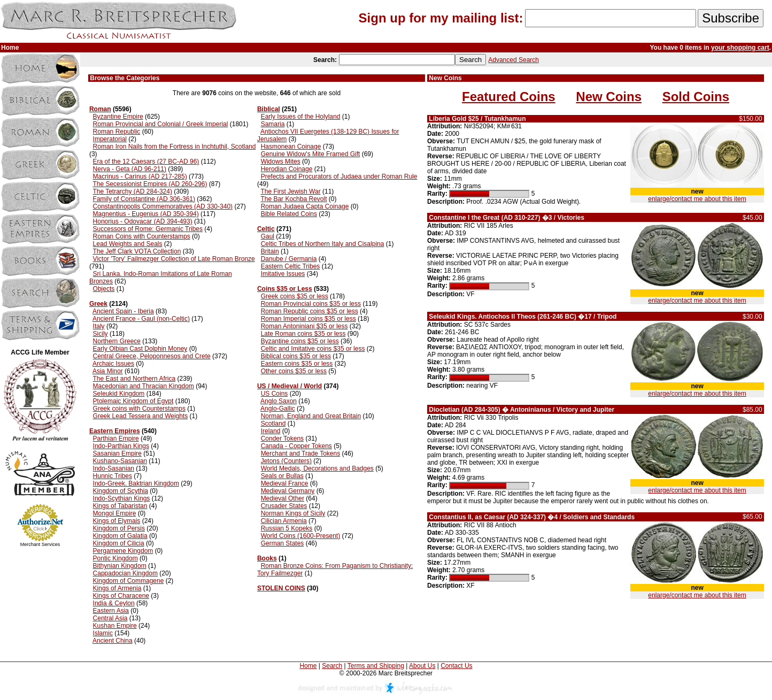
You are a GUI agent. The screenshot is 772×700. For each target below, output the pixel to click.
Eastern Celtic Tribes (291, 266)
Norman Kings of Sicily (293, 513)
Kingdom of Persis (119, 528)
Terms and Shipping (376, 666)
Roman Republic (117, 132)
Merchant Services (40, 544)
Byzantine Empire (118, 117)
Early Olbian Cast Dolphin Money (140, 349)
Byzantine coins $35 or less (300, 341)
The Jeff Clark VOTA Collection (137, 251)
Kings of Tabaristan (120, 506)
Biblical (269, 109)
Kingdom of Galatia (120, 536)
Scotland (273, 424)
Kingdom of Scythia (121, 491)
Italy (99, 326)
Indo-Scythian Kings (122, 498)
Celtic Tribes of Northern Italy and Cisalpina (323, 244)
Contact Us (456, 666)
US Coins (275, 394)
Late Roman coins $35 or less (303, 334)
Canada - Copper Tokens (296, 446)
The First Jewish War (290, 191)
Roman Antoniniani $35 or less (304, 326)
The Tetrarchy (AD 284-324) (132, 191)
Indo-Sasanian (114, 468)
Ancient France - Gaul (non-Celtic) (141, 319)
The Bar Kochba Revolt (294, 199)
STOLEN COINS (281, 588)
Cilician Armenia (284, 521)
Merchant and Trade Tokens (301, 453)
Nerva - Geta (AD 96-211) (130, 169)
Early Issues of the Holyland (301, 117)
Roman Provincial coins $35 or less (311, 304)
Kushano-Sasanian (120, 461)
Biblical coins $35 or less (296, 356)
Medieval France (285, 483)
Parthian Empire (116, 439)
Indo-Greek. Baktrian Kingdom (136, 483)
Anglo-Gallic (278, 409)
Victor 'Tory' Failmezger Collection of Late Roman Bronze (174, 259)
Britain (270, 251)
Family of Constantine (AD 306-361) (144, 199)
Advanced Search (514, 60)
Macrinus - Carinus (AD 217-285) (140, 176)
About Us (422, 666)
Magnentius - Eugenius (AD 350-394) (146, 214)
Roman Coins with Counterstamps (142, 236)
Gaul (268, 236)
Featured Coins (509, 97)
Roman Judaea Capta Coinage (305, 206)
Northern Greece (117, 341)
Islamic (103, 633)
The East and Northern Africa (134, 379)
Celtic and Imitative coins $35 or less (313, 349)
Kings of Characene (121, 596)
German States (283, 543)
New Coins (609, 97)
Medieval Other (283, 498)
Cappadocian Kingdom (125, 573)
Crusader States (284, 506)
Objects (104, 289)
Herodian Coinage (287, 169)
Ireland (271, 431)
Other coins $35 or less (294, 371)
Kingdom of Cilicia (119, 543)
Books (267, 558)
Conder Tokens (283, 439)
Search (332, 666)
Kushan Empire (115, 626)
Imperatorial (110, 139)
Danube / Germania (289, 259)
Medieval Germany (288, 491)
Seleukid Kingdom (119, 394)
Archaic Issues (113, 364)
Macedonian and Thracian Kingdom (144, 386)
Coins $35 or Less (285, 289)
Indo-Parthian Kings (121, 446)
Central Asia (110, 618)
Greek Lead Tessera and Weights (141, 416)
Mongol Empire (115, 513)
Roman (100, 109)
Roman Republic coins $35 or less (310, 311)
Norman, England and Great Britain (311, 416)
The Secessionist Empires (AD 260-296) (150, 184)
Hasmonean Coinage (291, 147)
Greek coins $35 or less (295, 296)
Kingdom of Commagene (129, 581)
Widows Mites (281, 161)
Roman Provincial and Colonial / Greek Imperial (161, 124)
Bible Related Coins (289, 214)
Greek (98, 304)
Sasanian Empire (117, 453)
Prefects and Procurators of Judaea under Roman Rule (339, 176)
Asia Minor (108, 371)
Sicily (101, 334)
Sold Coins (696, 97)
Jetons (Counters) (286, 461)
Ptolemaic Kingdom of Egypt (133, 401)
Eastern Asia (111, 611)
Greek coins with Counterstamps (139, 409)
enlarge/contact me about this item (697, 199)
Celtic (266, 229)
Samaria (273, 124)
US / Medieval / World (289, 386)
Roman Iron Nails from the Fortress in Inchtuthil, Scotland (175, 147)
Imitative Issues (283, 274)
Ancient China (113, 641)
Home (308, 666)
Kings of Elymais (117, 521)
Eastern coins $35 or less (297, 364)
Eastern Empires (115, 431)
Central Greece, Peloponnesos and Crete (152, 356)
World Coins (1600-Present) (301, 536)
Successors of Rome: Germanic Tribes (148, 229)
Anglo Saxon (279, 401)
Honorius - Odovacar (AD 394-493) (143, 221)
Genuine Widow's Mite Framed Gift (311, 154)
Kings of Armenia (117, 588)
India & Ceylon (114, 603)
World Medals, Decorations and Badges (317, 468)
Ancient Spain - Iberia (123, 311)
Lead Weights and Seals (128, 244)
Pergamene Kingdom (123, 551)
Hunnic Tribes (113, 476)
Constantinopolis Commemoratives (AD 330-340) (163, 206)
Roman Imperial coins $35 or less (308, 319)
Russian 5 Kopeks (287, 528)
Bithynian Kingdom (120, 566)
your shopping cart (740, 48)
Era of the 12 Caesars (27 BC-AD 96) (146, 161)
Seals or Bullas (282, 476)
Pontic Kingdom (115, 558)
